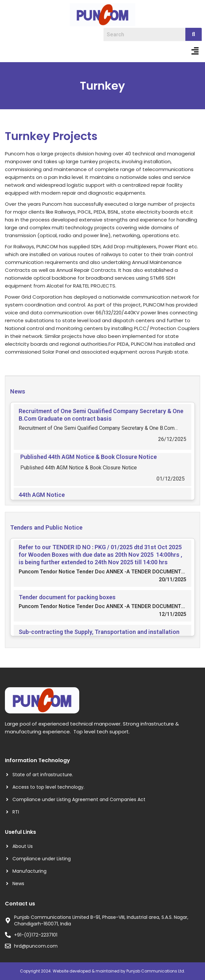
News (18, 391)
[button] (195, 51)
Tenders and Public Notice (46, 527)
